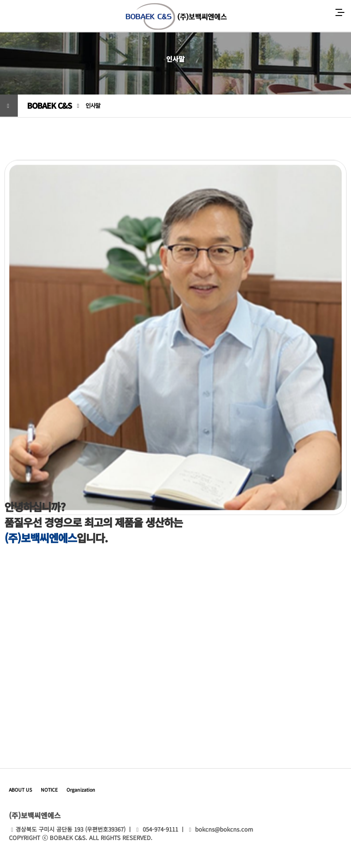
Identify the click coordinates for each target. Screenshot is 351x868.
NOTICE (49, 790)
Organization (81, 790)
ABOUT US (20, 790)
